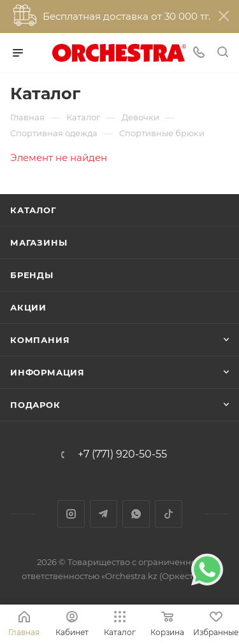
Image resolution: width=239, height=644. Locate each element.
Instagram (71, 514)
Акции (28, 307)
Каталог (33, 210)
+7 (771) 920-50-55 (122, 454)
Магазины (39, 242)
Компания (40, 340)
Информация (47, 372)
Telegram (104, 514)
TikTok (169, 514)
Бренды (32, 275)
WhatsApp (136, 514)
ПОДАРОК (35, 405)
